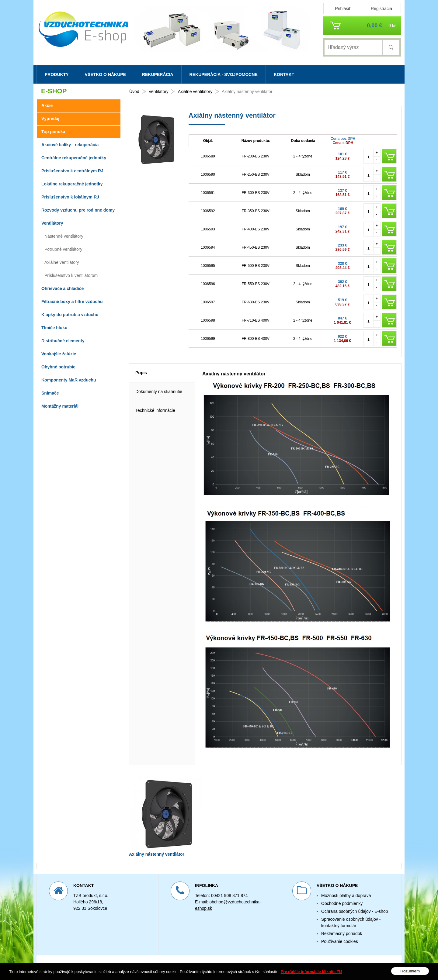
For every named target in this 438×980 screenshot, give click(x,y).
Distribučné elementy (63, 341)
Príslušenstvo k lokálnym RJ (70, 197)
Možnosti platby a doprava (346, 895)
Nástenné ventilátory (64, 236)
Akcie (47, 105)
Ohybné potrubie (58, 367)
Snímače (50, 393)
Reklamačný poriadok (342, 933)
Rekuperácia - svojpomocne (224, 74)
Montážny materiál (60, 406)
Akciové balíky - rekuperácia (70, 145)
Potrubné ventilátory (63, 249)
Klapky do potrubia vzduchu (70, 315)
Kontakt (284, 74)
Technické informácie (155, 410)
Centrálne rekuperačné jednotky (74, 158)
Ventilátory (52, 223)
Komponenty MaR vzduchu (69, 380)
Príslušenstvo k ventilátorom (71, 275)
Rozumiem (410, 971)
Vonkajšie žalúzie (59, 354)
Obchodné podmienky (342, 903)
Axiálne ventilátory (62, 262)
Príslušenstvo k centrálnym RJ (72, 171)
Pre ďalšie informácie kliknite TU (311, 972)
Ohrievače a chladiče (63, 288)
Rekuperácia (158, 74)
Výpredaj (50, 119)
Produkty (57, 74)
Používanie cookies (340, 941)
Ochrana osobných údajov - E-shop (355, 911)
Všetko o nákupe (105, 74)
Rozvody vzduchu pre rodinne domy (78, 210)
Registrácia (381, 9)
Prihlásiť (343, 9)
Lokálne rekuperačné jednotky (72, 184)
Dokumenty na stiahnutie (159, 392)
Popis (141, 373)
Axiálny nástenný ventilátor (157, 854)
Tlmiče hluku (54, 328)
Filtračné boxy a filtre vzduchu (72, 302)
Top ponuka (53, 132)
